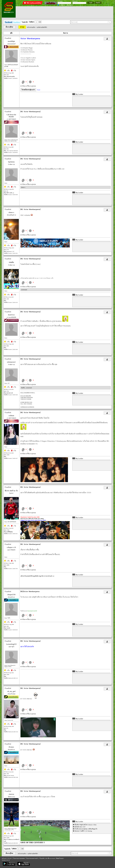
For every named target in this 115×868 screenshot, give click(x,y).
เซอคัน (11, 262)
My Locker (78, 94)
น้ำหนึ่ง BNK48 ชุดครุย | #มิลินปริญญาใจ (86, 829)
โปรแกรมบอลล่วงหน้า (32, 858)
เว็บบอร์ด (42, 858)
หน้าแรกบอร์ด (31, 27)
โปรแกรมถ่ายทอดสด (19, 858)
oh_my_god (11, 691)
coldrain (11, 416)
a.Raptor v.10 (11, 547)
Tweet (39, 90)
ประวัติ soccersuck (50, 858)
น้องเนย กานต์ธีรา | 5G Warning (83, 831)
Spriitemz (11, 162)
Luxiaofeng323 (11, 644)
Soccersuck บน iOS (32, 611)
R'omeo (11, 747)
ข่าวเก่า (10, 858)
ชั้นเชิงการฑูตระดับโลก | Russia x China (86, 825)
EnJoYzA (11, 315)
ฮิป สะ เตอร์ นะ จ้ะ (11, 491)
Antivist (11, 794)
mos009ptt (11, 41)
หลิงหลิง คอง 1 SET (80, 827)
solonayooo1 (11, 362)
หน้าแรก (4, 858)
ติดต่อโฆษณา (60, 858)
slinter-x (23, 187)
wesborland (24, 290)
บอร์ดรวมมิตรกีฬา (42, 27)
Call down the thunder (11, 116)
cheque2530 (11, 595)
